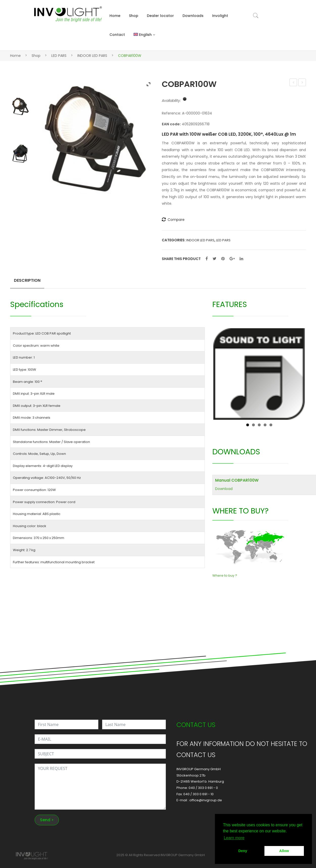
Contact (117, 35)
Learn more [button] (234, 838)
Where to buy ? (225, 576)
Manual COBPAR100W (237, 480)
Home (115, 16)
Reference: (171, 113)
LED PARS (59, 56)
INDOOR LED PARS (92, 56)
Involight (220, 16)
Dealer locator (160, 16)
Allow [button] (284, 851)
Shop (134, 16)
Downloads (193, 16)
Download (224, 489)
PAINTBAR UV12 (302, 83)
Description (27, 280)
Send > (47, 820)
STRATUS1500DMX (293, 83)
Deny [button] (243, 851)
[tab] (27, 283)
